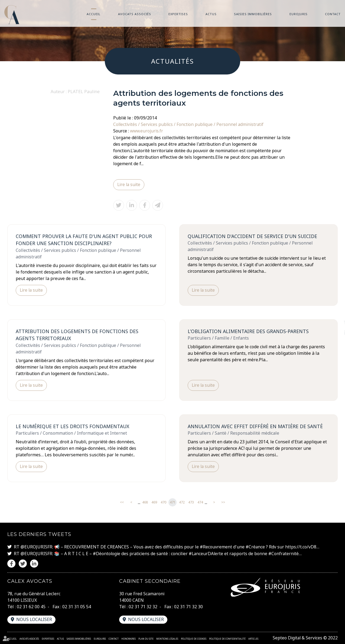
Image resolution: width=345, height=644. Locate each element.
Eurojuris (299, 14)
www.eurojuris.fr (147, 131)
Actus (211, 14)
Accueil (94, 14)
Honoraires (128, 639)
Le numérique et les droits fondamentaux (74, 427)
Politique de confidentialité (227, 639)
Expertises (178, 14)
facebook (334, 311)
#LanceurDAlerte (207, 554)
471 (173, 503)
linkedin (334, 333)
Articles (253, 639)
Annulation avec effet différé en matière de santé (256, 427)
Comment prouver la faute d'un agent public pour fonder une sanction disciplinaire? (85, 240)
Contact (333, 14)
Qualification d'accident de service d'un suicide (253, 236)
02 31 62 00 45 (31, 607)
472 (182, 503)
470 (163, 503)
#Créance (256, 547)
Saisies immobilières (253, 14)
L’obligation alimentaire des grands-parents (249, 331)
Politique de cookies (194, 639)
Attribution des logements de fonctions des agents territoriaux (77, 335)
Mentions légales (167, 639)
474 (200, 503)
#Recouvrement (216, 547)
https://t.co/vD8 (302, 547)
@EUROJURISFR (36, 547)
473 (191, 503)
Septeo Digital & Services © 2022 (305, 638)
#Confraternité (285, 554)
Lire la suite (129, 184)
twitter (334, 322)
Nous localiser (34, 620)
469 (154, 503)
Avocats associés (135, 14)
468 (145, 503)
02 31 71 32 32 (143, 607)
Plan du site (146, 639)
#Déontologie (107, 554)
